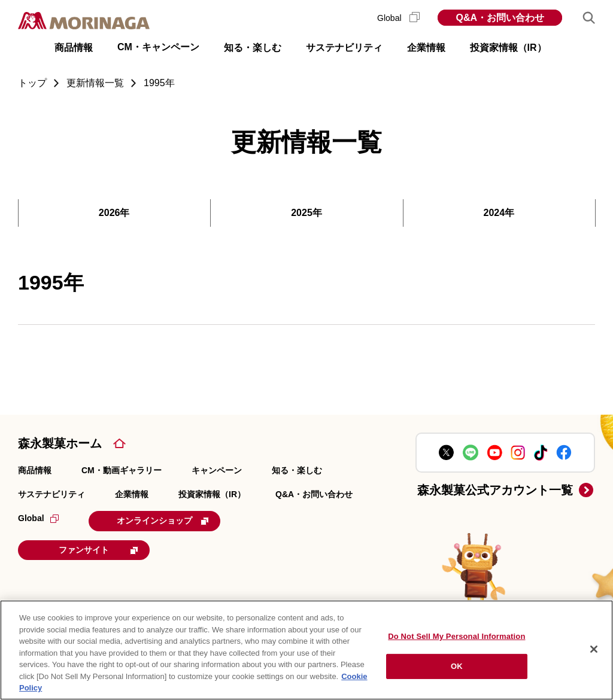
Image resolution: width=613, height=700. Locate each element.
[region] (306, 650)
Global (398, 18)
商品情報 (35, 470)
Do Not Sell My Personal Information (456, 636)
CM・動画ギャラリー (122, 470)
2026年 (114, 213)
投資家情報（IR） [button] (508, 48)
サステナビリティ (51, 494)
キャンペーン (217, 470)
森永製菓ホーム (60, 443)
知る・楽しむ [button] (253, 48)
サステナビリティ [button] (344, 48)
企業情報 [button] (426, 48)
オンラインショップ (163, 521)
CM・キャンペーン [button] (158, 47)
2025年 (306, 213)
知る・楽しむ (297, 470)
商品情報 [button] (74, 48)
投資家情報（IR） (212, 494)
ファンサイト (98, 550)
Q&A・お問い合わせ (500, 18)
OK (457, 666)
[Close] (594, 649)
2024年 (499, 213)
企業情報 (132, 494)
